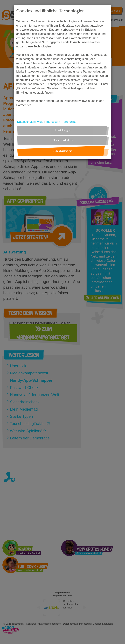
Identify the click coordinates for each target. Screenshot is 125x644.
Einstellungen (63, 130)
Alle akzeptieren (63, 151)
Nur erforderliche (63, 140)
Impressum (53, 122)
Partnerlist (69, 122)
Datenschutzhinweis (30, 122)
